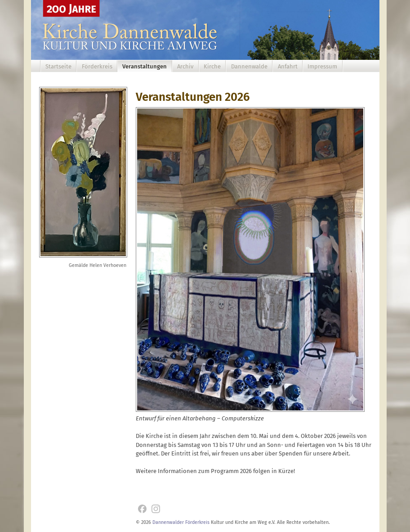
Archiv (185, 66)
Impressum (322, 66)
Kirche (212, 66)
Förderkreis (97, 66)
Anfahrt (288, 66)
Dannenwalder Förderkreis (181, 522)
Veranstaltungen (145, 66)
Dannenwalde (249, 66)
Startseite (58, 66)
